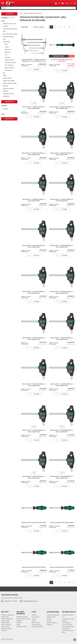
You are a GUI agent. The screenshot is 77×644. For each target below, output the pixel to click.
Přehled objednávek (7, 619)
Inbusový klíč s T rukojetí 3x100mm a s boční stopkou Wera (34, 200)
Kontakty (34, 615)
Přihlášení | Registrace (8, 615)
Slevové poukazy (6, 625)
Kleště (5, 75)
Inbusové (7, 57)
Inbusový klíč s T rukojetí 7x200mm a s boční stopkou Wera (34, 431)
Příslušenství (8, 70)
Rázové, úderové (9, 68)
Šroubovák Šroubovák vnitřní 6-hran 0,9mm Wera (62, 60)
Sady (6, 44)
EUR (71, 3)
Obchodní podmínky (22, 617)
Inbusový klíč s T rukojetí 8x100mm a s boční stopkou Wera (62, 431)
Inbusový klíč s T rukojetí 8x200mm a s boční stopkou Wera (62, 477)
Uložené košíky (6, 623)
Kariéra (34, 621)
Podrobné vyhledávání (53, 615)
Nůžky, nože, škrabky (9, 81)
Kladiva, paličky (7, 78)
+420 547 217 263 (11, 601)
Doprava (19, 623)
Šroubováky (6, 42)
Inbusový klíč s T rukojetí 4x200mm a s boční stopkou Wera (62, 246)
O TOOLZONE (36, 617)
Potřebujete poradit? (37, 627)
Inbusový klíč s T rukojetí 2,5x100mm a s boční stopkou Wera (34, 154)
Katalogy (49, 625)
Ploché (7, 47)
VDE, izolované (9, 65)
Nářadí (3, 21)
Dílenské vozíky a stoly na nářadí (10, 25)
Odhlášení (4, 631)
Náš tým (34, 619)
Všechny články (51, 617)
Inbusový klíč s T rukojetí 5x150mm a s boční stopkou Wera (62, 292)
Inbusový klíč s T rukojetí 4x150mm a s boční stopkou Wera (34, 246)
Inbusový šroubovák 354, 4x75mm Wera (62, 567)
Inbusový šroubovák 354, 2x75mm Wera (62, 523)
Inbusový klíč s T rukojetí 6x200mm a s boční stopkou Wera (62, 385)
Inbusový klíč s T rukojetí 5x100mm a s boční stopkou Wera (34, 292)
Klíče (4, 39)
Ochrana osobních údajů (23, 619)
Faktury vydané (5, 621)
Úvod (21, 13)
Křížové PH (8, 50)
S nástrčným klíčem (10, 63)
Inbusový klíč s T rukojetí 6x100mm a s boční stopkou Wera (62, 339)
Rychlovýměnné (9, 60)
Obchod (49, 621)
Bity (4, 73)
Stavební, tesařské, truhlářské (8, 90)
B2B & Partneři (36, 623)
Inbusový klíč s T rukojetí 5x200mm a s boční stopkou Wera (34, 339)
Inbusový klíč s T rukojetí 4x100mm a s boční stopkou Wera (62, 200)
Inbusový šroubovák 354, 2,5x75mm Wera (34, 523)
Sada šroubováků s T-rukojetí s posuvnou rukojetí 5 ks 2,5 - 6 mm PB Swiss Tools (34, 60)
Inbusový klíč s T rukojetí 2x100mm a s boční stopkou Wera (62, 154)
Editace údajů (5, 617)
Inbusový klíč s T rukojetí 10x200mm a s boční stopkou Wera (62, 108)
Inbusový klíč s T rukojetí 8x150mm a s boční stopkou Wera (34, 477)
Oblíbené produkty (6, 629)
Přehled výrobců (36, 625)
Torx (6, 55)
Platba (18, 625)
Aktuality (49, 619)
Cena (3, 114)
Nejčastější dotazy (22, 627)
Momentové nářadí (8, 37)
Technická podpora (52, 623)
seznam (42, 27)
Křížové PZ (8, 52)
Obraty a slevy (5, 627)
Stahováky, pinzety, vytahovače (8, 95)
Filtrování (9, 14)
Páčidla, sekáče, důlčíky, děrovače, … (10, 85)
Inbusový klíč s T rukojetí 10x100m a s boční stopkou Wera (34, 108)
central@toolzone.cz (30, 601)
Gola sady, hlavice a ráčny (10, 34)
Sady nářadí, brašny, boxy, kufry (10, 30)
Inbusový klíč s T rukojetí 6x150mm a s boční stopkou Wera (34, 385)
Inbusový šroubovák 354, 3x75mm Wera (34, 567)
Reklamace (20, 621)
